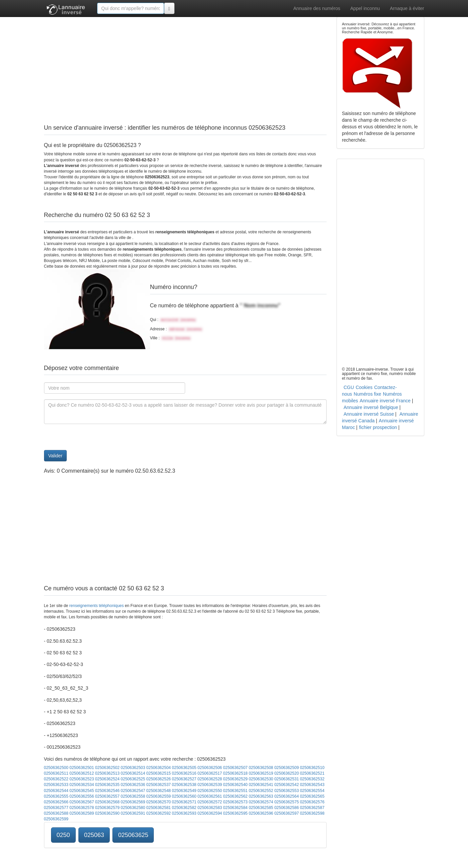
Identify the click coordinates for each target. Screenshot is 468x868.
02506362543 (312, 785)
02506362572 (210, 802)
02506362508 (261, 768)
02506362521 (312, 773)
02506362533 (56, 785)
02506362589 (82, 813)
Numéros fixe (367, 394)
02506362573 (235, 802)
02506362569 (133, 802)
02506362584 (235, 808)
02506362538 (184, 785)
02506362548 (159, 791)
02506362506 (210, 768)
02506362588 (56, 813)
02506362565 (312, 796)
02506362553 (286, 791)
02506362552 (261, 791)
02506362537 (159, 785)
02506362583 (210, 808)
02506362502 (107, 768)
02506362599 (56, 819)
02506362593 (184, 813)
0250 (63, 835)
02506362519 (261, 773)
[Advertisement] (185, 63)
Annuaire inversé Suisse (369, 414)
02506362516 (184, 773)
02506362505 (184, 768)
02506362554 (312, 791)
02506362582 (184, 808)
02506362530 (261, 779)
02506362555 (56, 796)
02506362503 (133, 768)
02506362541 (261, 785)
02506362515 (159, 773)
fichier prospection (378, 427)
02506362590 (107, 813)
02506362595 (235, 813)
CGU (349, 387)
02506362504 (159, 768)
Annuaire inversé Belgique (371, 407)
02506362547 (133, 791)
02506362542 (286, 785)
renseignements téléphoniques (97, 606)
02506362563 (261, 796)
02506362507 (235, 768)
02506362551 (235, 791)
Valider (56, 456)
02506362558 (133, 796)
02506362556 (82, 796)
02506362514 (133, 773)
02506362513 (107, 773)
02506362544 (56, 791)
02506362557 (107, 796)
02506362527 (184, 779)
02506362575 (286, 802)
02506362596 (261, 813)
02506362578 (82, 808)
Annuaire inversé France (385, 401)
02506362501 (82, 768)
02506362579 (107, 808)
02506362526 (159, 779)
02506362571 (184, 802)
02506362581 (159, 808)
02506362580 (133, 808)
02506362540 (235, 785)
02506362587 (312, 808)
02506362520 (286, 773)
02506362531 (286, 779)
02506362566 (56, 802)
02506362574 (261, 802)
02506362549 (184, 791)
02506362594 (210, 813)
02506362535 (107, 785)
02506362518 (235, 773)
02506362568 (107, 802)
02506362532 (312, 779)
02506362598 (312, 813)
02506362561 (210, 796)
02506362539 (210, 785)
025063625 (133, 835)
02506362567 (82, 802)
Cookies (364, 387)
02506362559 (159, 796)
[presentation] (95, 437)
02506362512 (82, 773)
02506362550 (210, 791)
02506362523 (82, 779)
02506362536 (133, 785)
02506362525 (133, 779)
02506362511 (56, 773)
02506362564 (286, 796)
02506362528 (210, 779)
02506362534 (82, 785)
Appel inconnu (365, 8)
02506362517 (210, 773)
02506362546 (107, 791)
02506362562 (235, 796)
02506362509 (286, 768)
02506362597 (286, 813)
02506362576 (312, 802)
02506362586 (286, 808)
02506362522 (56, 779)
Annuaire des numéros (317, 8)
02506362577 (56, 808)
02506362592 (159, 813)
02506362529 (235, 779)
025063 (94, 835)
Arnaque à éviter (407, 8)
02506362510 (312, 768)
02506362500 (56, 768)
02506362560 (184, 796)
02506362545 (82, 791)
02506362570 (159, 802)
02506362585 (261, 808)
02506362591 (133, 813)
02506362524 (107, 779)
